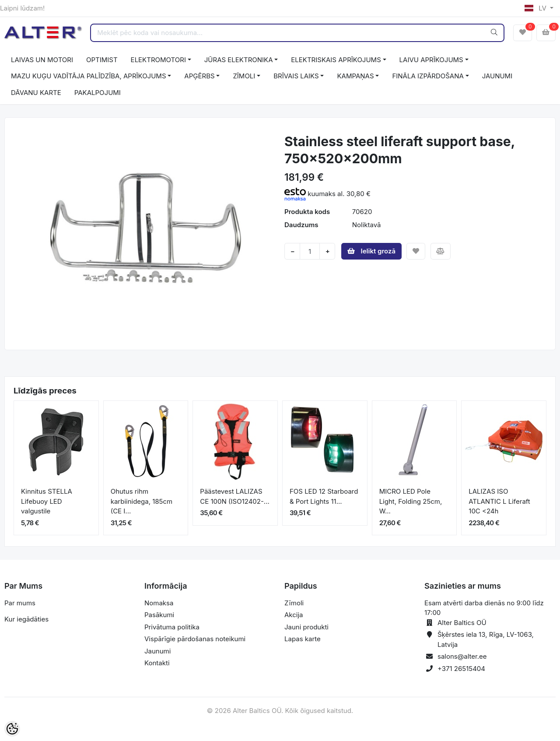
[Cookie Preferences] (12, 729)
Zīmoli (294, 603)
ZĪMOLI (244, 76)
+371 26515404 (461, 669)
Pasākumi (159, 615)
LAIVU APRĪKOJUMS (431, 60)
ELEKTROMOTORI (158, 60)
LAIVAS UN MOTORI (42, 60)
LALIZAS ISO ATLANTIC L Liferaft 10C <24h (499, 501)
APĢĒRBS (199, 76)
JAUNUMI (497, 76)
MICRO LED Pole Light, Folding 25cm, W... (411, 501)
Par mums (20, 603)
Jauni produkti (306, 627)
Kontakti (157, 663)
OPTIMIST (102, 60)
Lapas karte (303, 639)
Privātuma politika (172, 627)
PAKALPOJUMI (98, 93)
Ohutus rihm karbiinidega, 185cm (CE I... (142, 501)
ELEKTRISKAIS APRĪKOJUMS (336, 60)
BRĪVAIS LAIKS (296, 76)
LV (536, 8)
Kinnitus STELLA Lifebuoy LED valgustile (47, 501)
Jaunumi (157, 651)
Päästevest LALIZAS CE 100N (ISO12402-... (235, 496)
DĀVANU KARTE (36, 93)
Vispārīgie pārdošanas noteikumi (195, 639)
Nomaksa (159, 603)
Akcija (294, 615)
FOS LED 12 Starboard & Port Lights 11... (324, 496)
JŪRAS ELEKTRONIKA (239, 60)
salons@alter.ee (462, 656)
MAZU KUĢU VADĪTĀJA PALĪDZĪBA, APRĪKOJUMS (89, 76)
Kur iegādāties (26, 619)
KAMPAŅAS (355, 76)
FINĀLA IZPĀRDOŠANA (428, 76)
